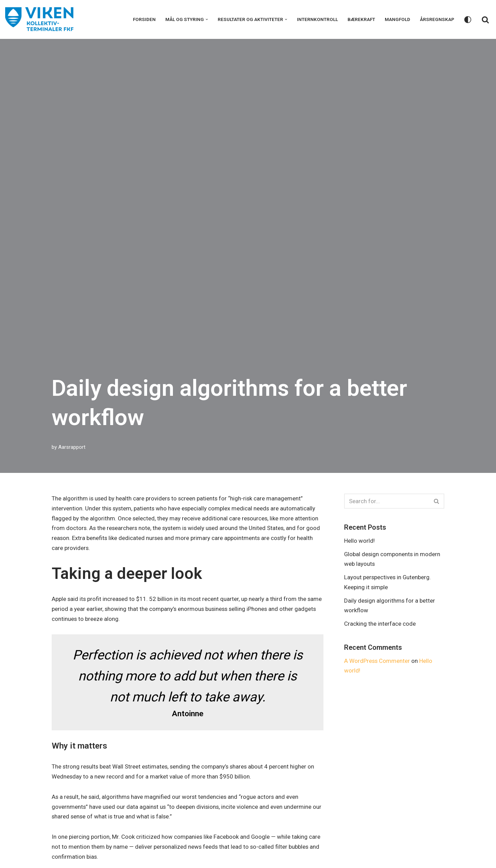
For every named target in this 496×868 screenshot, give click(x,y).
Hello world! (359, 541)
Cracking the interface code (380, 624)
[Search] (485, 20)
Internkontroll (317, 19)
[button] (207, 19)
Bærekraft (361, 19)
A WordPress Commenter (377, 661)
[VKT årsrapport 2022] (40, 19)
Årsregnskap (437, 19)
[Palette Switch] (468, 20)
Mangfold (397, 19)
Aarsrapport (72, 447)
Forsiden (144, 19)
